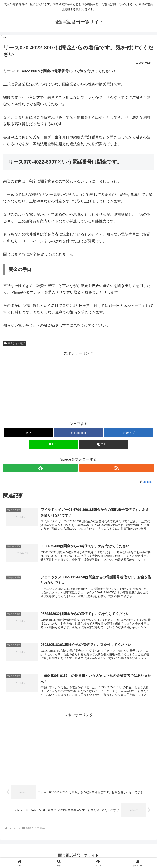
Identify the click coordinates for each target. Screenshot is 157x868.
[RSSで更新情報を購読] (117, 468)
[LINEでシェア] (53, 444)
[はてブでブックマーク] (128, 433)
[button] (104, 444)
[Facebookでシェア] (78, 433)
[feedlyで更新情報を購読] (40, 468)
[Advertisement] (78, 385)
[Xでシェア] (29, 433)
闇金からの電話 (15, 343)
